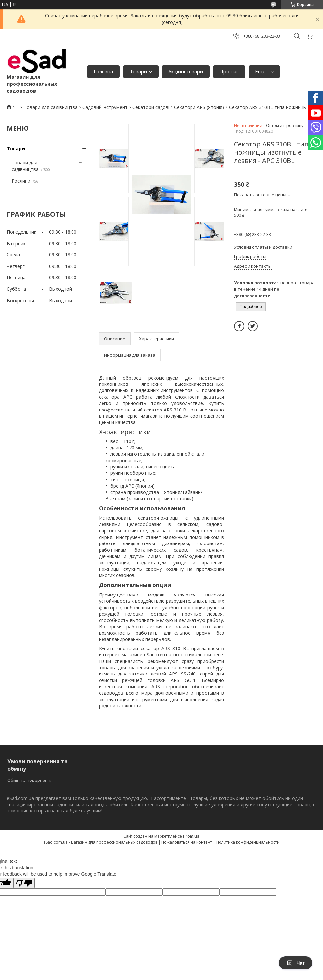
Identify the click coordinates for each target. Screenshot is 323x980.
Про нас (229, 71)
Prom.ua (191, 836)
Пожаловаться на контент (187, 842)
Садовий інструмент (105, 107)
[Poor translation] (24, 883)
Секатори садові (151, 107)
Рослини (21, 181)
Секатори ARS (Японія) (199, 107)
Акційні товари (186, 71)
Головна (103, 71)
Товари (138, 71)
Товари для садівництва (51, 107)
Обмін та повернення (30, 780)
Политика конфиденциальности (248, 842)
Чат (296, 963)
